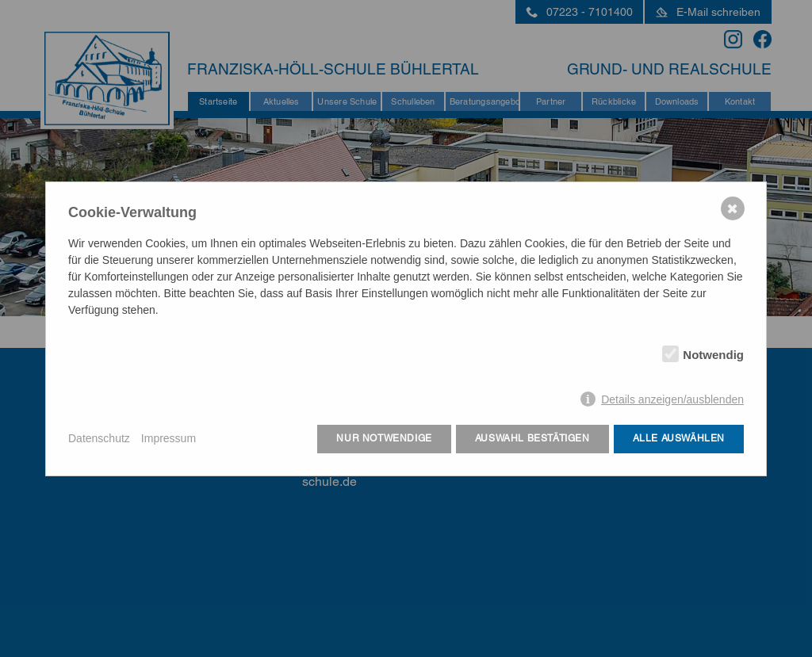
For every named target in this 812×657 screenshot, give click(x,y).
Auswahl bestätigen (532, 438)
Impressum (169, 438)
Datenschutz (99, 438)
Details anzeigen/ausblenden (672, 399)
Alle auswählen (679, 438)
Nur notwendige (384, 438)
